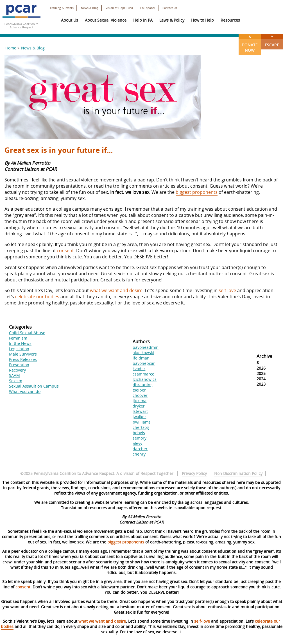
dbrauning (143, 385)
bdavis (139, 433)
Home (11, 48)
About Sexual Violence (106, 20)
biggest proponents (197, 192)
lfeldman (141, 358)
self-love (227, 290)
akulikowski (143, 353)
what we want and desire (116, 290)
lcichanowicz (145, 379)
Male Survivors (23, 354)
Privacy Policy (194, 473)
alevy (137, 443)
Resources (230, 20)
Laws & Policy (172, 20)
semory (140, 438)
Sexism (16, 381)
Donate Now (250, 43)
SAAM (14, 375)
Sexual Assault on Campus (34, 386)
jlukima (140, 401)
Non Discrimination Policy (238, 473)
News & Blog (90, 8)
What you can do (25, 391)
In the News (20, 343)
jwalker (139, 417)
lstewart (140, 411)
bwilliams (142, 422)
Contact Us (170, 8)
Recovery (17, 370)
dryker (139, 406)
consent (65, 251)
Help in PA (143, 20)
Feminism (18, 338)
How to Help (202, 20)
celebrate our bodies (37, 297)
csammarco (143, 374)
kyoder (139, 369)
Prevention (19, 365)
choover (140, 395)
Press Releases (23, 359)
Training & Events (62, 8)
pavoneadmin (146, 347)
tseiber (139, 390)
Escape (272, 41)
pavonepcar (144, 363)
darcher (140, 449)
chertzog (141, 427)
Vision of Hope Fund (119, 8)
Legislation (19, 349)
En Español (148, 8)
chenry (139, 454)
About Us (70, 20)
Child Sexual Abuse (27, 333)
